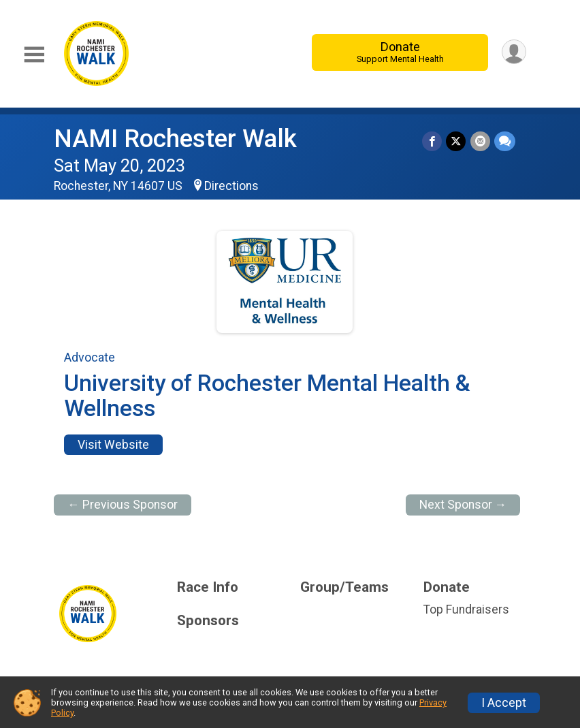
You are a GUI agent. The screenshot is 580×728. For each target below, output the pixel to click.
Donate (400, 52)
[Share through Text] (505, 141)
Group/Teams (344, 587)
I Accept (504, 703)
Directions (231, 186)
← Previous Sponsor (123, 505)
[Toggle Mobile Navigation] (34, 55)
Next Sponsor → (463, 505)
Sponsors (208, 621)
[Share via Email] (480, 141)
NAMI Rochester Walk (175, 139)
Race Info (208, 587)
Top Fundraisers (466, 610)
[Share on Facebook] (433, 141)
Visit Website (113, 445)
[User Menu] (514, 52)
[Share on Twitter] (456, 141)
